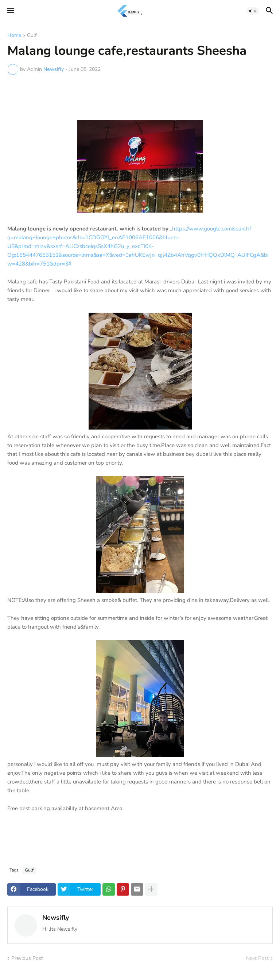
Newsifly (56, 918)
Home (14, 36)
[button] (10, 11)
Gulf (32, 36)
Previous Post (27, 958)
